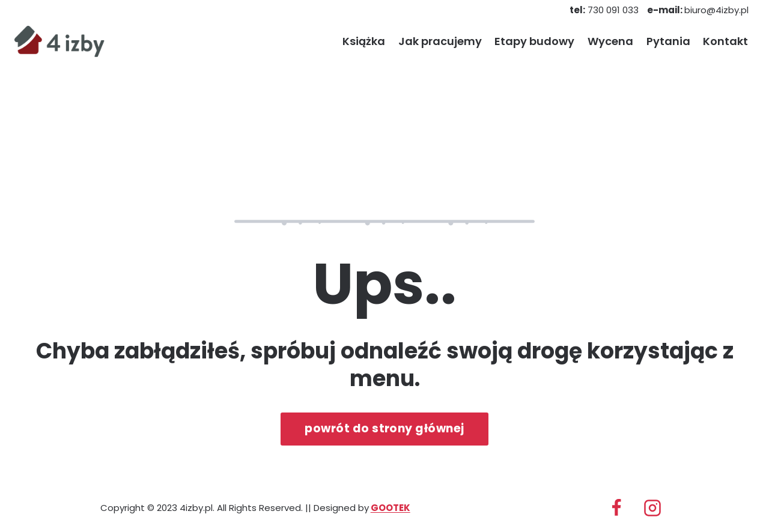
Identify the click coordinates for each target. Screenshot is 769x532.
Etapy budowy (534, 41)
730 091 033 (604, 10)
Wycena (610, 41)
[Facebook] (616, 508)
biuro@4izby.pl (698, 10)
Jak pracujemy (440, 41)
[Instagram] (652, 508)
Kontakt (725, 41)
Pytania (668, 41)
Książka (364, 41)
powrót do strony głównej (384, 428)
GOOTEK (391, 508)
